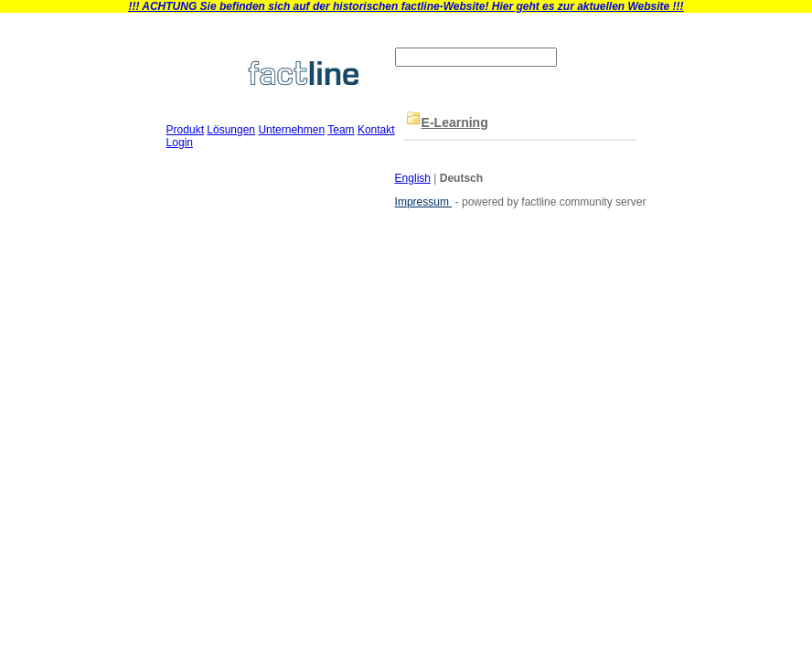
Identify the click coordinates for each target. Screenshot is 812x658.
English (413, 178)
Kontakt (376, 130)
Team (341, 130)
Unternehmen (291, 130)
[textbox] (476, 57)
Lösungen (231, 130)
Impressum (424, 202)
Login (180, 143)
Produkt (185, 130)
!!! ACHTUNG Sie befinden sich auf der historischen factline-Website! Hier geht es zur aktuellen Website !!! (406, 6)
